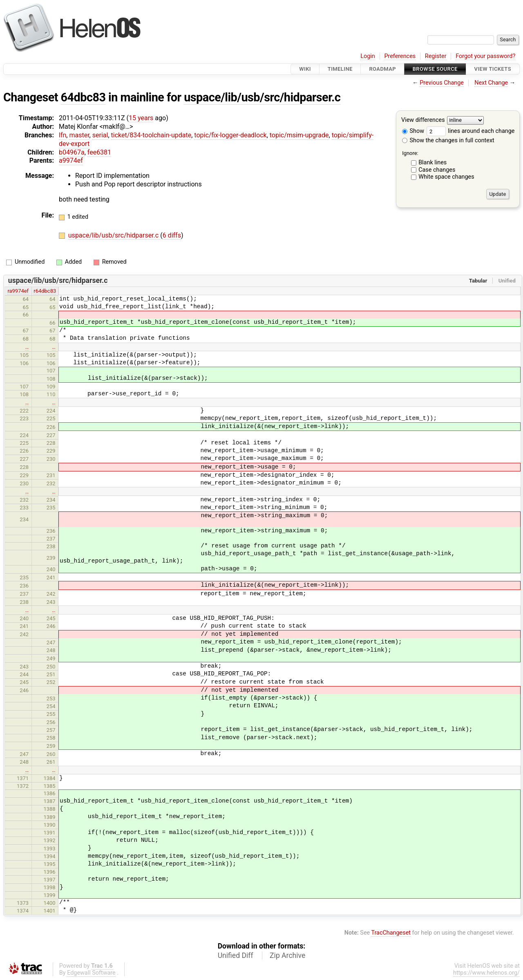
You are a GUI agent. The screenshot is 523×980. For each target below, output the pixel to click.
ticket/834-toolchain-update (151, 135)
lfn (63, 135)
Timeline (340, 69)
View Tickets (493, 69)
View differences (423, 120)
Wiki (305, 69)
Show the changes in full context (448, 140)
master (79, 135)
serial (100, 135)
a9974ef (71, 160)
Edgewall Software (91, 973)
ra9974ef (18, 291)
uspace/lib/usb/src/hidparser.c (262, 97)
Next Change (491, 83)
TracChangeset (391, 933)
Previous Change (442, 83)
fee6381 (99, 152)
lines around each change (471, 131)
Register (436, 56)
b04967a (72, 152)
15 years (141, 118)
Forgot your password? (485, 56)
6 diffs (172, 235)
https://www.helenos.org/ (486, 973)
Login (368, 56)
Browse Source (435, 69)
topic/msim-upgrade (299, 135)
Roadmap (382, 69)
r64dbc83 (45, 291)
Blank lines (432, 163)
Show (413, 131)
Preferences (400, 56)
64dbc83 (83, 97)
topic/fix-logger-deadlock (230, 135)
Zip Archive (287, 955)
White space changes (446, 177)
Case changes (437, 170)
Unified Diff (236, 955)
